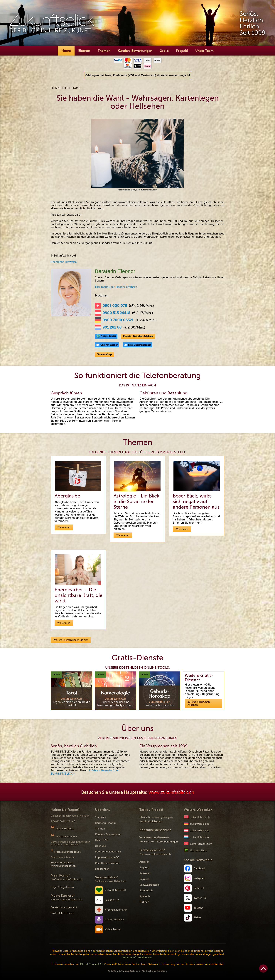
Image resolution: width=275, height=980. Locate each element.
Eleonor (84, 51)
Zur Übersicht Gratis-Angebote (199, 703)
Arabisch (144, 862)
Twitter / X (200, 898)
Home (66, 51)
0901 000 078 (115, 306)
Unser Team (204, 51)
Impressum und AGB (107, 857)
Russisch (144, 879)
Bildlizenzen (102, 869)
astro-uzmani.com (201, 844)
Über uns (100, 846)
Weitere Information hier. (138, 958)
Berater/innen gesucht (64, 907)
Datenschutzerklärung (108, 852)
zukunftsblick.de (200, 824)
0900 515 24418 (116, 313)
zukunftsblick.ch (200, 817)
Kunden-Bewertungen (135, 51)
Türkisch (144, 902)
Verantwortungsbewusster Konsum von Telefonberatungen (159, 840)
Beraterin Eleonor (106, 823)
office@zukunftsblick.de (67, 852)
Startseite (101, 817)
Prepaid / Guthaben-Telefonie (138, 336)
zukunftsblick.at (200, 831)
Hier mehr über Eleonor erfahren (116, 287)
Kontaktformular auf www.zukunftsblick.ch (63, 864)
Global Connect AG (92, 964)
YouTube (199, 908)
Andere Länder (109, 336)
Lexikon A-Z (112, 900)
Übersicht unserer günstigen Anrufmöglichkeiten (156, 819)
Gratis (164, 51)
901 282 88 (112, 327)
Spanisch (145, 896)
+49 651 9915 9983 (66, 836)
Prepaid (182, 51)
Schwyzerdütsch (149, 885)
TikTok (197, 918)
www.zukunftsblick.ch (171, 792)
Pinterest (199, 888)
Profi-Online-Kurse (62, 913)
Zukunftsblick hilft (115, 890)
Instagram (199, 878)
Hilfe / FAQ (102, 840)
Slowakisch (146, 891)
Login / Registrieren (62, 887)
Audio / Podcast (114, 920)
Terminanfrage (105, 354)
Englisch (144, 868)
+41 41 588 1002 (65, 829)
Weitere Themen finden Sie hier (71, 640)
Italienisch (145, 873)
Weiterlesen (64, 527)
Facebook (199, 868)
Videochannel (113, 929)
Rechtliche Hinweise (64, 262)
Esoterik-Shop (199, 851)
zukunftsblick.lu (200, 837)
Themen (104, 51)
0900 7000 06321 (118, 320)
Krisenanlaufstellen (116, 910)
